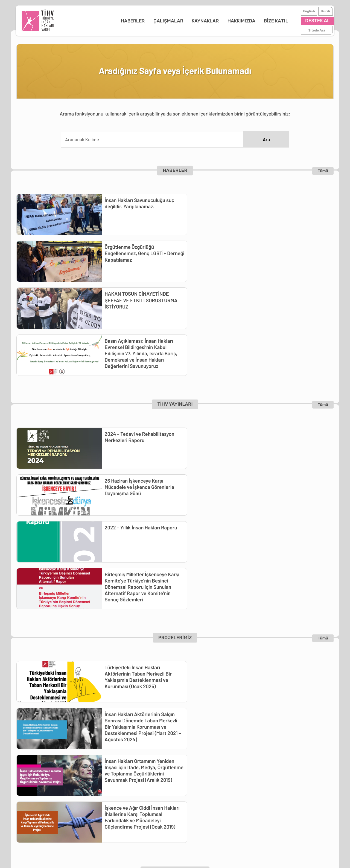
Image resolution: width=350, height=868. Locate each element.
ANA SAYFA (45, 743)
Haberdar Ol (219, 765)
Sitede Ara (316, 30)
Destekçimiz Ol (222, 750)
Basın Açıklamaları (51, 758)
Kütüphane (155, 758)
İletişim (179, 772)
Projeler (101, 780)
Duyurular (42, 772)
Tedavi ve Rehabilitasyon (118, 750)
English (308, 11)
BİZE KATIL (256, 21)
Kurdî (325, 11)
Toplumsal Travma (111, 772)
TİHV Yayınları (157, 750)
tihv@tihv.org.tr (261, 787)
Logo (177, 758)
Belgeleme (104, 758)
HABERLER (113, 21)
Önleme (101, 765)
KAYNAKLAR (186, 21)
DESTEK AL (317, 21)
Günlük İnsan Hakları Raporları (63, 765)
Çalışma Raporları (189, 765)
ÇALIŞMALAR (148, 21)
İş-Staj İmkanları (224, 758)
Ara (266, 140)
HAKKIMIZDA (222, 21)
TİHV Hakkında (186, 750)
